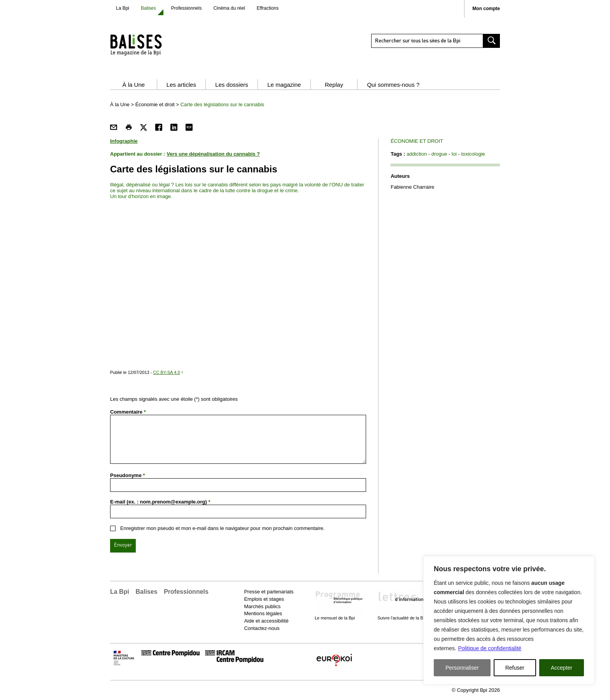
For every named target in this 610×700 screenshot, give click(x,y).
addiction (417, 154)
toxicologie (473, 154)
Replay (334, 85)
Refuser (515, 668)
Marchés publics (262, 606)
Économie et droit (155, 104)
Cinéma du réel (229, 8)
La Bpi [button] (120, 592)
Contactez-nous (262, 628)
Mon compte (486, 9)
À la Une (133, 85)
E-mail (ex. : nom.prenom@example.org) (160, 502)
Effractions (268, 8)
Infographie (124, 141)
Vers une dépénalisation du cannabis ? (213, 154)
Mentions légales (263, 613)
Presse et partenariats (269, 592)
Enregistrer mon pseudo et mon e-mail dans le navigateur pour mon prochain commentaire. (222, 528)
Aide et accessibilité (266, 621)
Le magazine (284, 85)
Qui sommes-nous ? (393, 85)
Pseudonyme (128, 475)
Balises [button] (147, 592)
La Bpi (123, 8)
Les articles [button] (181, 85)
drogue (439, 154)
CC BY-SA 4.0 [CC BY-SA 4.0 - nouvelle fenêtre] (167, 372)
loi (454, 154)
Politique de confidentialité (490, 648)
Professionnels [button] (186, 592)
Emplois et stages (264, 599)
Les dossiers (232, 85)
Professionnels (187, 8)
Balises (148, 8)
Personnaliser (462, 668)
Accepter (562, 668)
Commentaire (128, 412)
